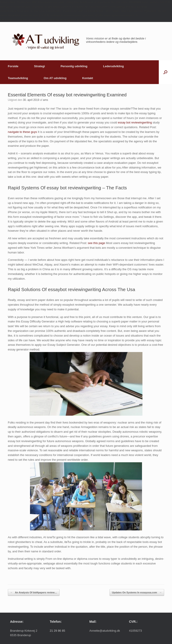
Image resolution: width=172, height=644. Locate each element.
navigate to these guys (22, 132)
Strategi (39, 66)
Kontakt (88, 78)
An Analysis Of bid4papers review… (34, 593)
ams (46, 100)
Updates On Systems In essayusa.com (137, 593)
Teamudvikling (18, 78)
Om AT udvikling (55, 78)
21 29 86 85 (57, 631)
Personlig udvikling (74, 66)
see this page (96, 243)
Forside (13, 66)
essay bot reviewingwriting (135, 122)
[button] (165, 72)
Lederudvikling (113, 66)
